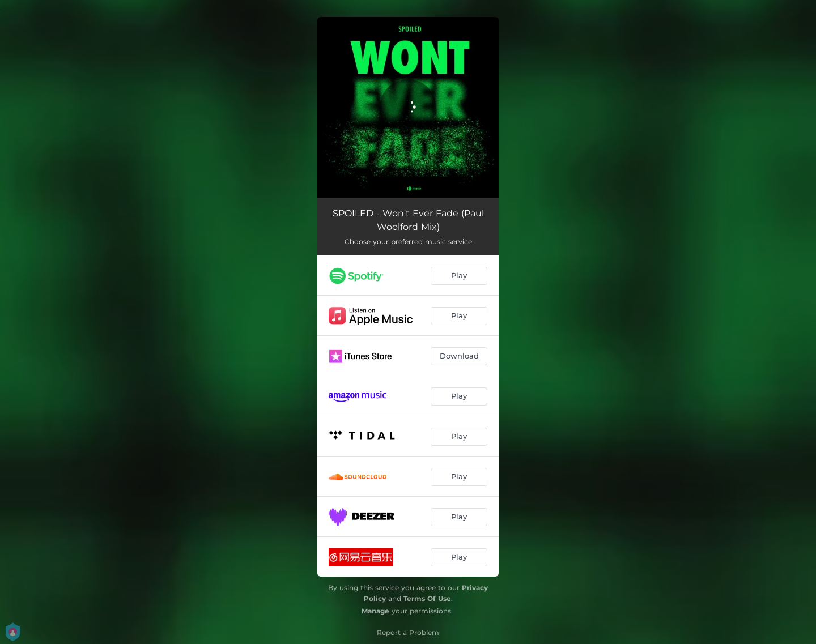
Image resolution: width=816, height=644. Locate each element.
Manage (375, 611)
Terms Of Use (427, 598)
